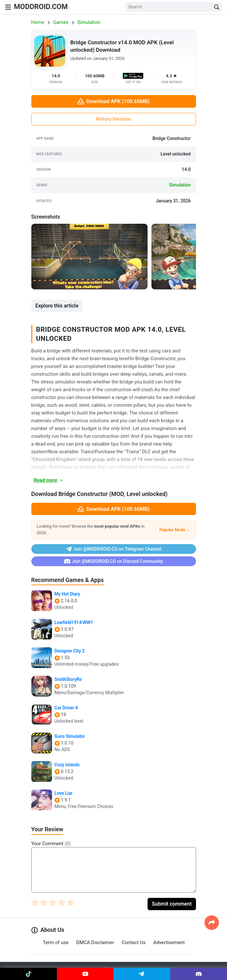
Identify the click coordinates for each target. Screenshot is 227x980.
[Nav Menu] (8, 7)
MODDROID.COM (41, 7)
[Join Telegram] (142, 974)
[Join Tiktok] (28, 974)
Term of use (56, 942)
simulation (180, 185)
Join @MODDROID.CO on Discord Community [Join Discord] (113, 561)
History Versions (114, 119)
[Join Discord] (199, 974)
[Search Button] (217, 7)
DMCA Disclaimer (95, 942)
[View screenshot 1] (89, 257)
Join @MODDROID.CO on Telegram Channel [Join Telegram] (113, 549)
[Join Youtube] (85, 974)
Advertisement (169, 942)
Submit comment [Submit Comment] (172, 904)
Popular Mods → (175, 530)
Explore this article (57, 306)
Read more (49, 480)
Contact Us (134, 942)
